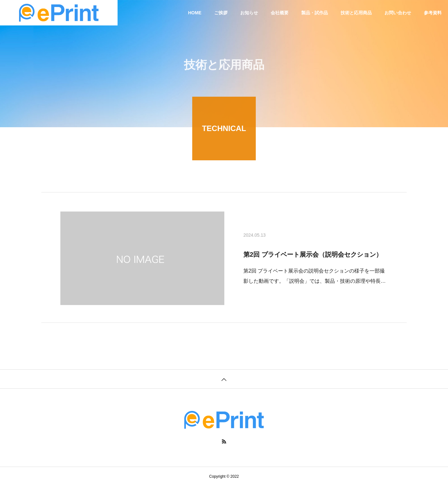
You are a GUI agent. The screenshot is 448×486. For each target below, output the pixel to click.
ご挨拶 (221, 13)
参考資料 (433, 13)
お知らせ (249, 13)
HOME (195, 13)
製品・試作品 (315, 13)
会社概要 (280, 13)
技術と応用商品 (356, 13)
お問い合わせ (398, 13)
